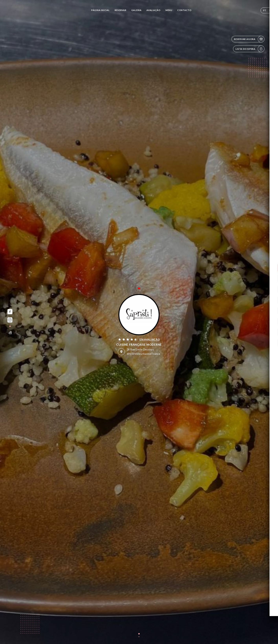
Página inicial (101, 10)
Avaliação (154, 10)
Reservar (121, 10)
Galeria (136, 10)
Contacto (184, 10)
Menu (169, 10)
